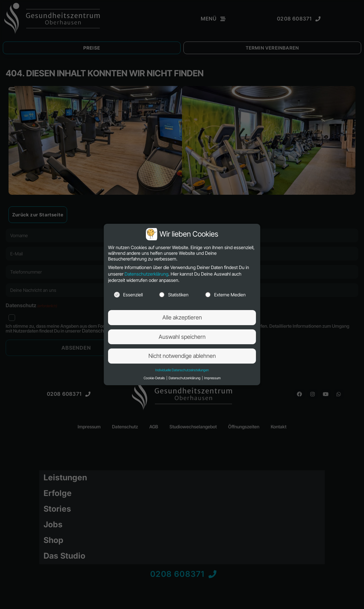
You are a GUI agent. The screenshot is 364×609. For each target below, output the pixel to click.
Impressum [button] (212, 378)
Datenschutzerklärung (146, 274)
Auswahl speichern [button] (182, 337)
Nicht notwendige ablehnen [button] (182, 356)
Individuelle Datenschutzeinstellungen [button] (182, 370)
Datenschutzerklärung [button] (185, 378)
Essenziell (128, 295)
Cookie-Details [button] (155, 378)
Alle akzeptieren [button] (182, 317)
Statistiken (174, 295)
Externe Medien (225, 295)
